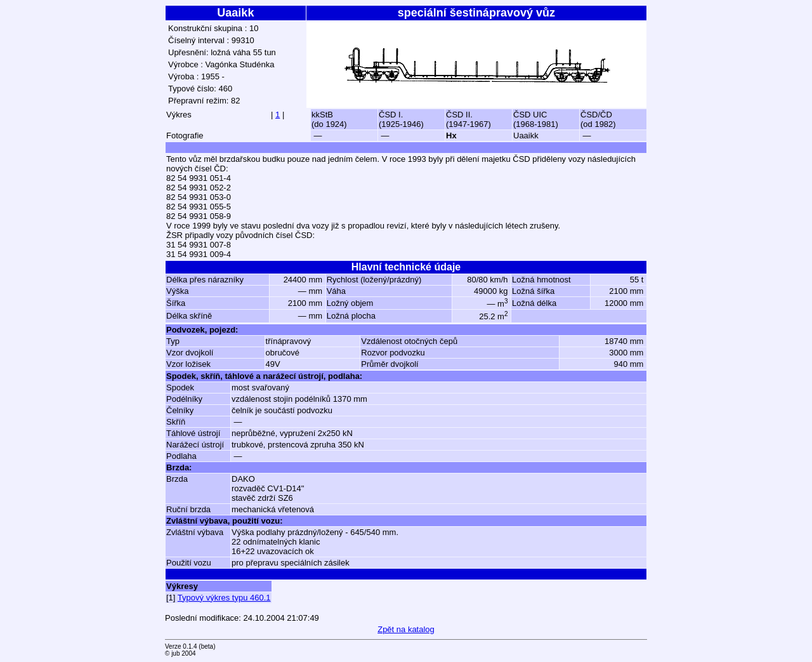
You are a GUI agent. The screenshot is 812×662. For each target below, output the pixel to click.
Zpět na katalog (406, 629)
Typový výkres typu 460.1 (224, 598)
